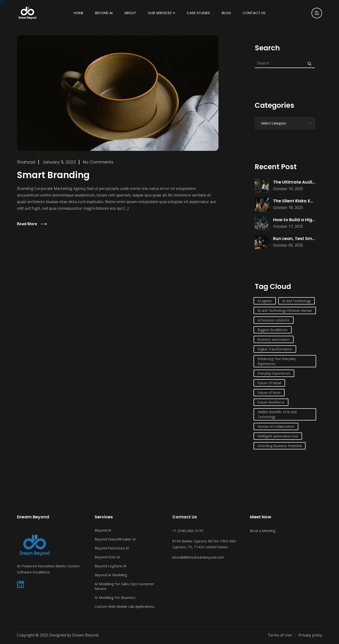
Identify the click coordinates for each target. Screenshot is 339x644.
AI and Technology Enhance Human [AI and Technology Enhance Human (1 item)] (285, 310)
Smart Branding (53, 175)
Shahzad (26, 162)
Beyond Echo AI (107, 557)
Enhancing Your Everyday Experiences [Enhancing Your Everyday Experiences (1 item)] (277, 361)
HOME (79, 13)
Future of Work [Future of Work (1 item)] (269, 393)
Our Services (160, 13)
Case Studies (198, 13)
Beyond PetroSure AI (112, 548)
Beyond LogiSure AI (111, 566)
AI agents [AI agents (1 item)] (265, 301)
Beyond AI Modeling (111, 575)
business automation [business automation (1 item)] (274, 339)
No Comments (98, 162)
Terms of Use (280, 635)
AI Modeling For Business (115, 597)
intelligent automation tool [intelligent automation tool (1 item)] (278, 436)
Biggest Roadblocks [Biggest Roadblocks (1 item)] (273, 330)
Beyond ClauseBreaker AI (115, 539)
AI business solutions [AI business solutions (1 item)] (274, 320)
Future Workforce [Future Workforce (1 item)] (271, 402)
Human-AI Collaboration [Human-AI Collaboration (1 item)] (276, 426)
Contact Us (254, 13)
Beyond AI (104, 13)
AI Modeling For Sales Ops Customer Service (124, 586)
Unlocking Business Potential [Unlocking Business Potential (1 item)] (280, 446)
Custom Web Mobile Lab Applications (125, 606)
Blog (226, 13)
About (130, 13)
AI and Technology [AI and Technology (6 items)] (297, 301)
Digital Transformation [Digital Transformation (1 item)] (275, 349)
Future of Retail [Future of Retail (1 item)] (269, 383)
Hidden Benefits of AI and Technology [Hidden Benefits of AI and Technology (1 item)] (277, 414)
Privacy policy (310, 635)
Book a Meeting (263, 531)
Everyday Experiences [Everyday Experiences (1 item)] (274, 373)
